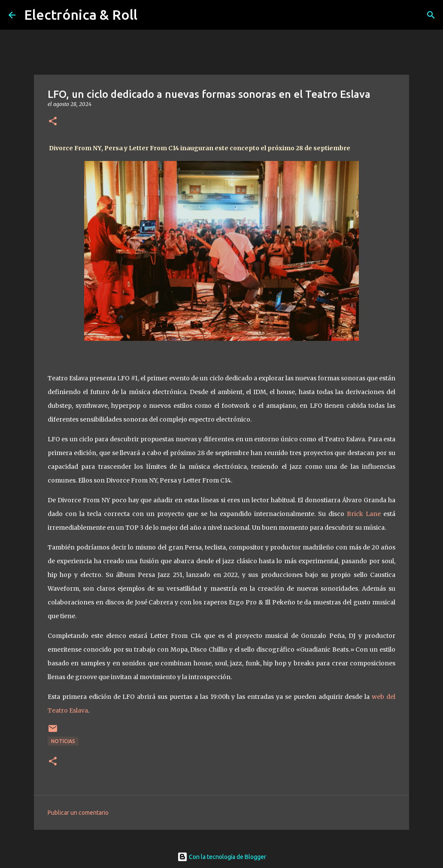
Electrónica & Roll (81, 15)
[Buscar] (431, 15)
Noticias (63, 741)
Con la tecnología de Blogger (222, 857)
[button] (53, 122)
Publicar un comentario (78, 813)
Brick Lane (364, 514)
